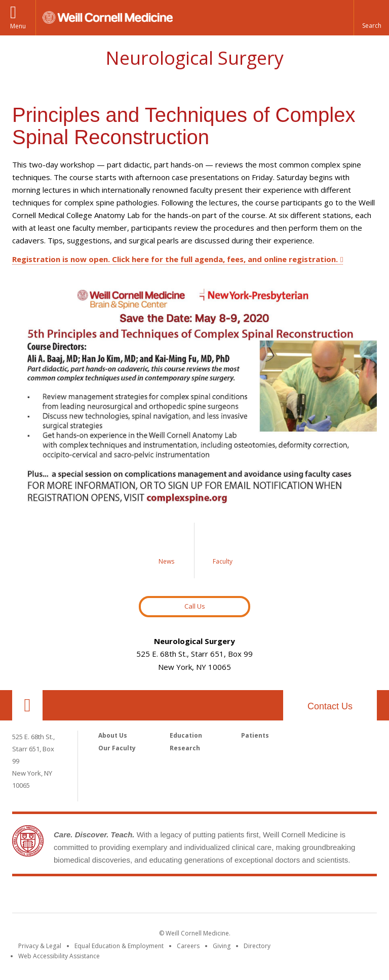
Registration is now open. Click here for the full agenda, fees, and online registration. (175, 259)
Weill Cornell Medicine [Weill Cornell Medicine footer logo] (194, 897)
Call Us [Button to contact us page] (195, 606)
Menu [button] (18, 26)
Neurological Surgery (194, 58)
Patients (255, 735)
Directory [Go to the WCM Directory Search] (257, 946)
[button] (371, 18)
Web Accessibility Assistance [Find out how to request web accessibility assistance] (59, 956)
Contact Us (330, 706)
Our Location (27, 705)
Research (185, 748)
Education (186, 735)
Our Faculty (117, 748)
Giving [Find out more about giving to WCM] (222, 946)
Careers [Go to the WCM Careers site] (188, 946)
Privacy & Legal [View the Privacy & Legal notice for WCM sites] (40, 946)
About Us (113, 735)
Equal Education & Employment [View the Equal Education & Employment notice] (119, 946)
